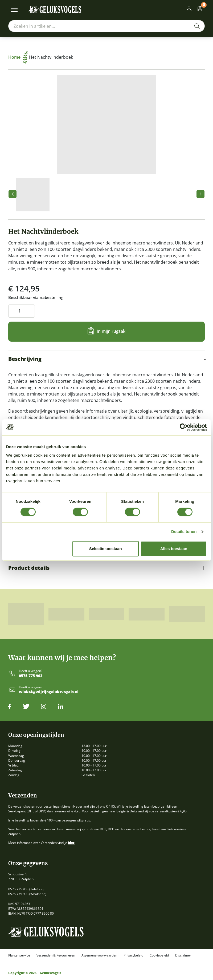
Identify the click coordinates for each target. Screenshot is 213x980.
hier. (72, 843)
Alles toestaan (174, 549)
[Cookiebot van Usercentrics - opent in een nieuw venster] (184, 427)
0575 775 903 (31, 676)
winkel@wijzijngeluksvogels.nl (49, 692)
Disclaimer (183, 955)
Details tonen (184, 532)
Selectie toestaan (106, 549)
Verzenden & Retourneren (56, 955)
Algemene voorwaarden (99, 955)
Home (18, 57)
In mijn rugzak (111, 331)
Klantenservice (19, 955)
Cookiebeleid (159, 955)
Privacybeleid (133, 955)
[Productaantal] (22, 311)
